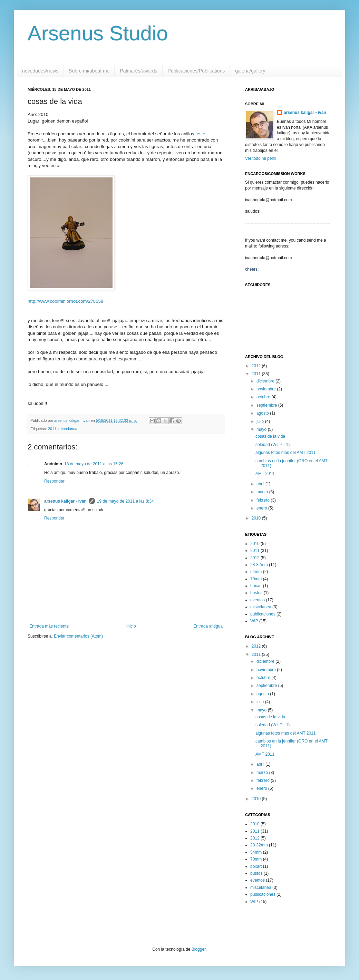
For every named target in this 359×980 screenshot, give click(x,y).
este (201, 134)
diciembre (266, 381)
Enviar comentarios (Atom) (78, 636)
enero (262, 508)
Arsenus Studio (98, 33)
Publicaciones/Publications (196, 71)
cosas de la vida (270, 436)
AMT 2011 (265, 474)
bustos (256, 593)
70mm (256, 579)
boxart (256, 586)
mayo (262, 429)
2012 (257, 366)
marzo (263, 492)
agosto (263, 413)
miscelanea (68, 429)
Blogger (199, 949)
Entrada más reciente (49, 626)
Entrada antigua (208, 626)
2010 (257, 518)
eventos (258, 600)
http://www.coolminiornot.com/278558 (65, 301)
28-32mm (259, 565)
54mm (256, 572)
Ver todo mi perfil (261, 158)
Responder (54, 481)
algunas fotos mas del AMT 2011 (286, 453)
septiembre (267, 405)
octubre (264, 397)
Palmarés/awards (138, 71)
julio (261, 421)
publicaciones (263, 614)
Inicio (131, 626)
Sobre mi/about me (89, 71)
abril (261, 484)
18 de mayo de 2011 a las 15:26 (94, 464)
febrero (264, 500)
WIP (254, 621)
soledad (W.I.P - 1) (273, 445)
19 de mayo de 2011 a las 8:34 (125, 501)
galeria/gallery (250, 71)
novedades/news (40, 71)
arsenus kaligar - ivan (65, 501)
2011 (52, 429)
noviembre (267, 389)
